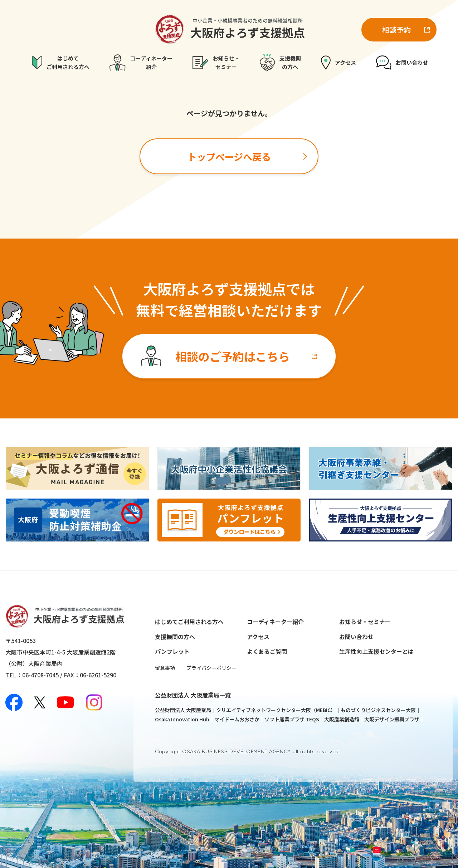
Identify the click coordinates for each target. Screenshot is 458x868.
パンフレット (172, 651)
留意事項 (165, 668)
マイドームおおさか (237, 719)
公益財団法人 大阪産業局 (183, 710)
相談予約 (396, 30)
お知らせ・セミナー (365, 622)
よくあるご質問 (267, 651)
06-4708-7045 (40, 675)
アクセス (258, 637)
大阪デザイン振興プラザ (392, 719)
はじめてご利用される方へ (189, 622)
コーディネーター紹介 (275, 622)
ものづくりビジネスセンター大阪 (378, 710)
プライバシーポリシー (211, 668)
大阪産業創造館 (342, 719)
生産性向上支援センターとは (376, 651)
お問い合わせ (356, 637)
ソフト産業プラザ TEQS (292, 719)
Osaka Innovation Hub (182, 719)
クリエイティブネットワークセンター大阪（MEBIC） (276, 710)
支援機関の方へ (175, 637)
